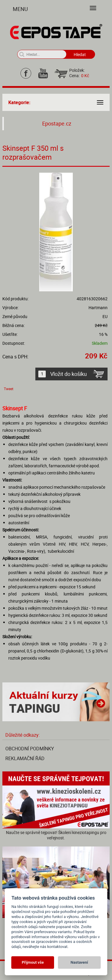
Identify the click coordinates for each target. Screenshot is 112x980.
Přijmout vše (33, 962)
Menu (20, 9)
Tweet (9, 389)
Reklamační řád (25, 758)
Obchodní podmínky (30, 749)
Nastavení (79, 962)
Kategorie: (19, 102)
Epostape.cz (57, 124)
